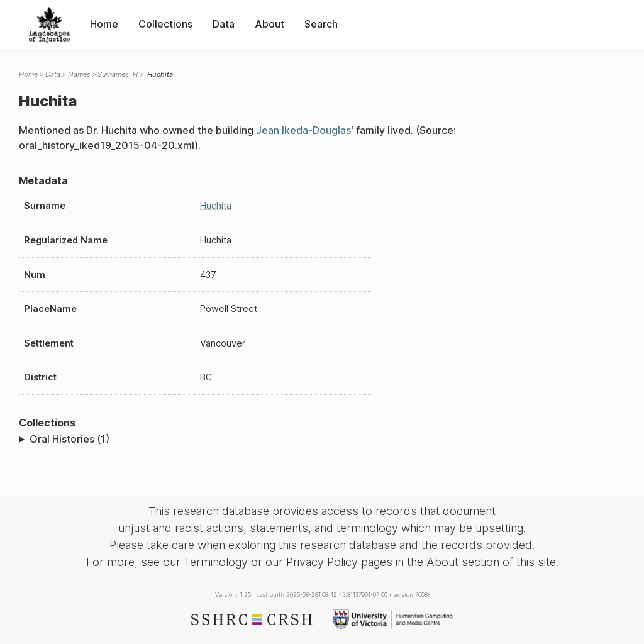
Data (224, 24)
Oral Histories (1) (69, 439)
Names (79, 74)
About (269, 24)
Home (104, 24)
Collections (165, 24)
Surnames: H (118, 74)
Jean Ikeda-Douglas (303, 130)
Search (321, 24)
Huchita (216, 205)
